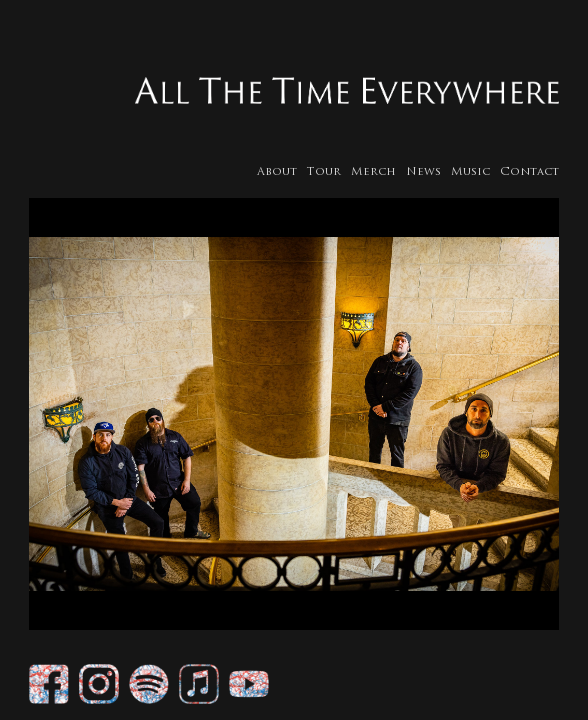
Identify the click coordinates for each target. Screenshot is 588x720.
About (283, 172)
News (429, 172)
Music (476, 172)
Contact (535, 172)
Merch (379, 172)
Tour (330, 172)
